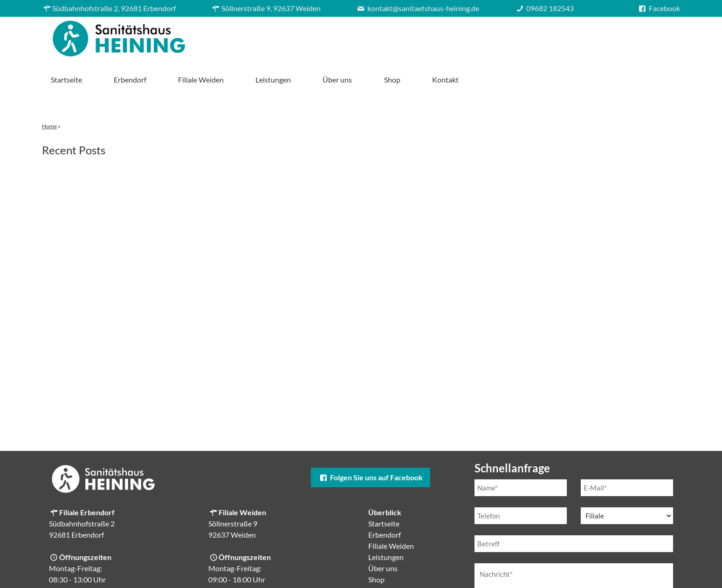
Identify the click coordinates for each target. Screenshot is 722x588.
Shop (605, 36)
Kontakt (658, 36)
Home (49, 93)
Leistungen (486, 36)
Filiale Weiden (414, 36)
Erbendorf (343, 36)
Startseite (279, 36)
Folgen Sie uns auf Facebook (371, 445)
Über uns (550, 36)
